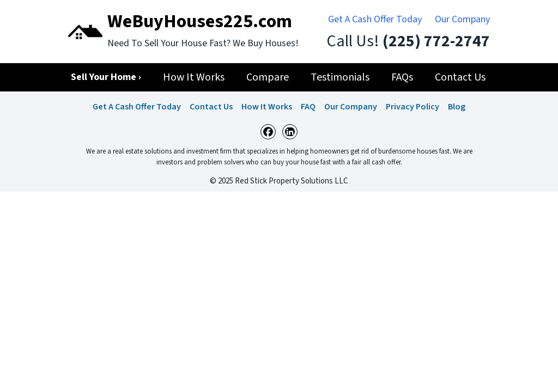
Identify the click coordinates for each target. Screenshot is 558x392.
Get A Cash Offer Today (375, 19)
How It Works (267, 107)
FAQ (308, 107)
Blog (457, 107)
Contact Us (211, 107)
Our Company (462, 19)
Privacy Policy (413, 107)
